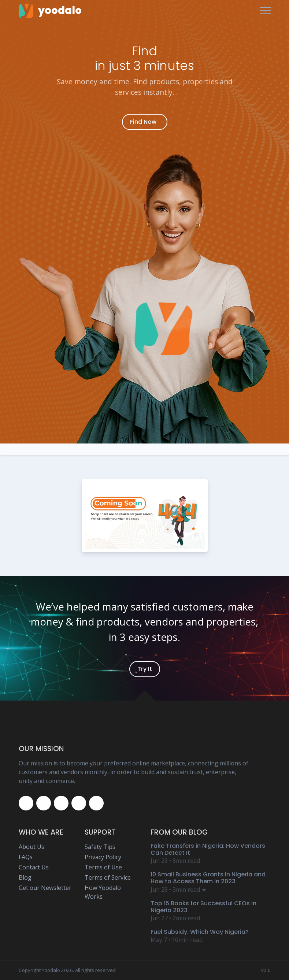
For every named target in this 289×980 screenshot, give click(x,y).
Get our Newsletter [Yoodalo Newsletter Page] (45, 888)
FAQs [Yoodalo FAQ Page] (26, 857)
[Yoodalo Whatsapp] (96, 803)
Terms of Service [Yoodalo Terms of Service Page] (108, 877)
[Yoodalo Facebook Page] (26, 803)
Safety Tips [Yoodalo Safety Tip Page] (100, 847)
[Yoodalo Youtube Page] (79, 803)
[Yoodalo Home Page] (50, 11)
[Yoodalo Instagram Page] (61, 803)
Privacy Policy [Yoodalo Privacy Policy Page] (103, 857)
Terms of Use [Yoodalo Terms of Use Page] (103, 867)
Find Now (143, 122)
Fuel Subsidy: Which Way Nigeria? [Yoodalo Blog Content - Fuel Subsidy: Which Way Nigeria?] (200, 932)
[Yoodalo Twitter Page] (44, 803)
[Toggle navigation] (265, 11)
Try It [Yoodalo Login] (145, 669)
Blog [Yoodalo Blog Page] (25, 877)
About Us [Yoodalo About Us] (32, 847)
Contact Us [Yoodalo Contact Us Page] (34, 867)
